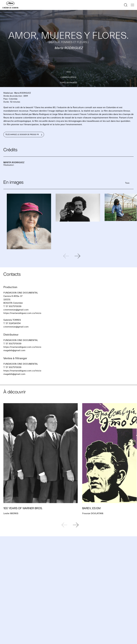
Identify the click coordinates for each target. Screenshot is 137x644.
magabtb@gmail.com (14, 350)
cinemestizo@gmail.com (16, 310)
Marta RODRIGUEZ (14, 162)
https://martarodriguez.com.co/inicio (22, 313)
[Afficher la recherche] (126, 5)
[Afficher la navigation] (132, 5)
